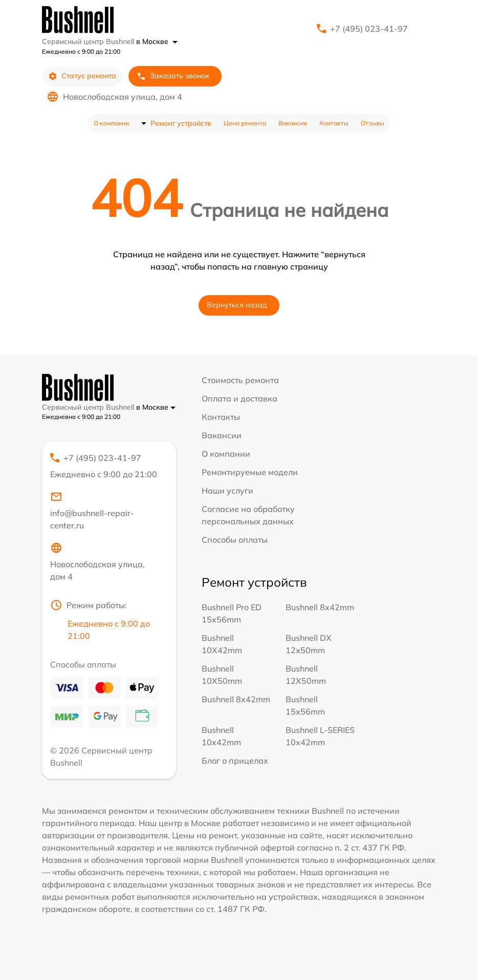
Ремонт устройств (181, 123)
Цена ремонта (245, 123)
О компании (111, 123)
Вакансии (293, 123)
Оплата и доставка (240, 398)
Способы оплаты (235, 540)
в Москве (157, 41)
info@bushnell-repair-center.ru (92, 510)
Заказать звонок (173, 76)
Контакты (334, 123)
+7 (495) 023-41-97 (369, 29)
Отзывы (373, 123)
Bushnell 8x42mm (320, 607)
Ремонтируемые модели (250, 472)
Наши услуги (227, 491)
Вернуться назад (237, 305)
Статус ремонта (82, 76)
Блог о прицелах (235, 761)
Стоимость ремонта (240, 380)
